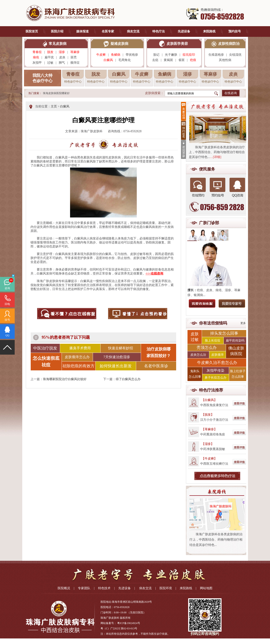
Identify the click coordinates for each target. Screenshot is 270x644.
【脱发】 (208, 415)
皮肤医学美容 (177, 44)
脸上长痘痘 (213, 341)
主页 (54, 106)
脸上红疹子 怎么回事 (238, 374)
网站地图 (206, 588)
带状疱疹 (132, 55)
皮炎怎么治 (198, 355)
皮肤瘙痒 (218, 355)
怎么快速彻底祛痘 (46, 362)
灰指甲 (37, 63)
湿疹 (62, 52)
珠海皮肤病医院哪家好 (56, 93)
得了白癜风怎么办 (128, 379)
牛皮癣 (101, 55)
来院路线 (209, 31)
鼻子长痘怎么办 (216, 378)
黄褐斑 (168, 60)
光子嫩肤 (171, 55)
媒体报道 (83, 31)
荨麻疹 (75, 52)
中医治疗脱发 (45, 348)
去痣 (155, 60)
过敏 (50, 63)
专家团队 (84, 588)
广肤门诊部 (209, 223)
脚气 (62, 63)
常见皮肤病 (58, 44)
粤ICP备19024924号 (129, 623)
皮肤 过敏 (195, 337)
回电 (7, 304)
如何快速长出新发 (116, 366)
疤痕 (193, 60)
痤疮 (36, 57)
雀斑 (181, 60)
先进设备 (184, 31)
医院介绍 (57, 31)
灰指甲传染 (216, 370)
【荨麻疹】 (209, 429)
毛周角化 (125, 60)
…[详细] (216, 157)
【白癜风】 (209, 400)
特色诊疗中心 (73, 82)
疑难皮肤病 (119, 44)
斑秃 (75, 57)
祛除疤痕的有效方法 (79, 367)
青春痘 (37, 52)
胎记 (156, 55)
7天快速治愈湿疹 (117, 357)
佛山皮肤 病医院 (236, 351)
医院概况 (64, 588)
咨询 (7, 288)
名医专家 (108, 31)
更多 (243, 323)
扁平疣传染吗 (235, 341)
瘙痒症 (75, 63)
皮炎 (62, 57)
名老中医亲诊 (156, 366)
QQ (7, 335)
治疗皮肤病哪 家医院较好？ (159, 352)
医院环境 (166, 588)
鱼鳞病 (116, 55)
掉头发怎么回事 (224, 333)
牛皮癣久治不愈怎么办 (217, 363)
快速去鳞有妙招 (121, 348)
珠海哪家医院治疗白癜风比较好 (65, 379)
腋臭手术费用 (80, 348)
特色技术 (104, 588)
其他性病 (225, 60)
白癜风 (108, 60)
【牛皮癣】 (209, 459)
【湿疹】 (208, 444)
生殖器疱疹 (216, 55)
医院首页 (32, 31)
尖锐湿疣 (235, 55)
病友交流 (133, 31)
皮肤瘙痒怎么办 (77, 357)
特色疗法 (159, 31)
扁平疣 (49, 57)
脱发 (50, 52)
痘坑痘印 (189, 55)
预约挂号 (235, 31)
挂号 (7, 320)
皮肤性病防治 (229, 44)
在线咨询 (231, 93)
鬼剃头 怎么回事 (195, 374)
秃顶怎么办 (207, 348)
